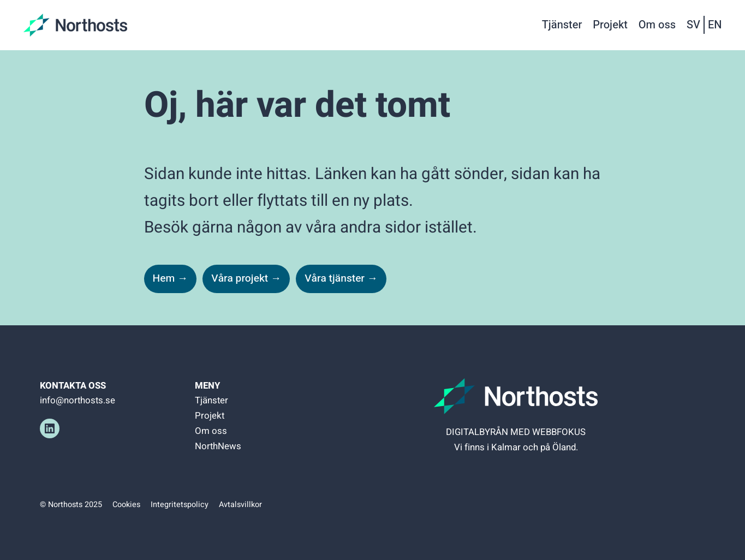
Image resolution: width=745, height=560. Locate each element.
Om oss (211, 431)
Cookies (126, 505)
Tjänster (211, 400)
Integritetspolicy (180, 505)
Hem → (171, 278)
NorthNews (218, 446)
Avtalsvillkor (240, 505)
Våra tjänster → (341, 278)
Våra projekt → (246, 278)
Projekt (210, 416)
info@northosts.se (78, 400)
